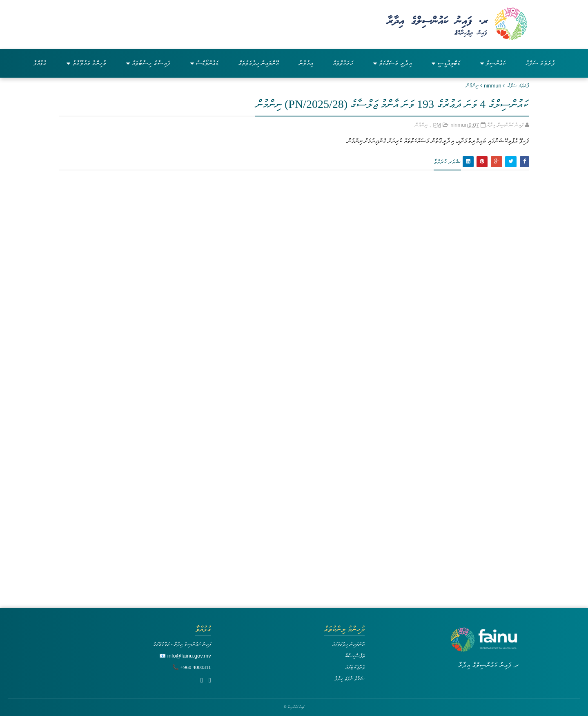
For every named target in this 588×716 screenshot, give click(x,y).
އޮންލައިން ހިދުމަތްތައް (258, 63)
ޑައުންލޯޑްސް (204, 63)
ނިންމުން (472, 86)
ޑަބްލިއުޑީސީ (446, 63)
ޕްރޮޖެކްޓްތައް (355, 667)
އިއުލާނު (306, 63)
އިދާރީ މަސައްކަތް (392, 63)
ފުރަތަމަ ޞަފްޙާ (518, 86)
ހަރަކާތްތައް (343, 63)
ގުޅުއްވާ (40, 63)
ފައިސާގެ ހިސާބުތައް (148, 63)
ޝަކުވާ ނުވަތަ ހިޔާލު (350, 679)
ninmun (493, 86)
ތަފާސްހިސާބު (355, 656)
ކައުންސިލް (493, 63)
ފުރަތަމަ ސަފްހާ (540, 63)
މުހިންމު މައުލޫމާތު (86, 63)
